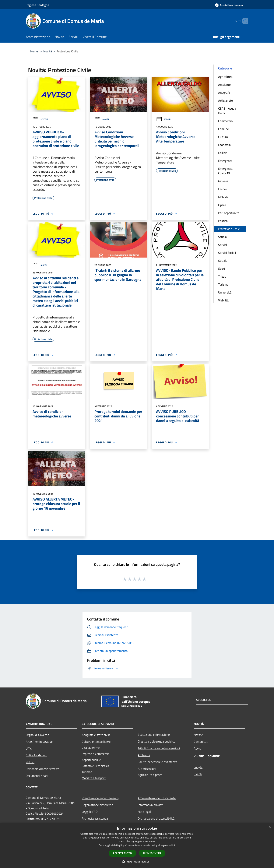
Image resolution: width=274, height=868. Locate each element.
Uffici (29, 748)
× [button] (270, 827)
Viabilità (223, 300)
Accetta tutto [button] (122, 853)
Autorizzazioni (147, 769)
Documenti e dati (37, 776)
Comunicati (201, 742)
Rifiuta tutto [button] (152, 853)
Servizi (223, 245)
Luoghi (198, 767)
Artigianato (225, 100)
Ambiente (224, 85)
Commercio (225, 121)
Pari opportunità (229, 213)
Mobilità (223, 197)
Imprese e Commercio (96, 754)
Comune (223, 129)
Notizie (40, 119)
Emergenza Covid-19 (225, 171)
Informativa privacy (150, 805)
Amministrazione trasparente (157, 798)
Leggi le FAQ (90, 812)
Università (225, 292)
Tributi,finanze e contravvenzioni (159, 748)
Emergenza (225, 161)
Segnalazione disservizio (97, 805)
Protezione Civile (229, 229)
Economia (224, 145)
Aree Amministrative (39, 742)
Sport (222, 269)
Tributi (222, 276)
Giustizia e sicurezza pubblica (156, 741)
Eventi (198, 774)
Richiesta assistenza (95, 818)
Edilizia (223, 153)
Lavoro (223, 189)
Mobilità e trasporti (94, 778)
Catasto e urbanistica (95, 766)
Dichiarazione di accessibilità (156, 818)
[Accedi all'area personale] (229, 5)
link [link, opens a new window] (173, 845)
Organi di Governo (37, 735)
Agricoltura (225, 77)
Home (34, 51)
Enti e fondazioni (37, 755)
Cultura (223, 137)
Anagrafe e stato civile (96, 735)
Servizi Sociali (227, 253)
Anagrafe (224, 93)
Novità (48, 51)
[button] (137, 862)
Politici (30, 762)
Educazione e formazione (154, 735)
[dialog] (137, 845)
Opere (222, 205)
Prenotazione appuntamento (100, 798)
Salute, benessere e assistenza (157, 762)
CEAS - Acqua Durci (227, 111)
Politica (223, 221)
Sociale (223, 261)
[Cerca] (244, 21)
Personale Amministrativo (42, 769)
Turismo (223, 284)
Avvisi (102, 119)
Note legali (145, 812)
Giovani (223, 181)
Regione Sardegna (37, 5)
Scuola (222, 237)
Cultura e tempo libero (96, 742)
